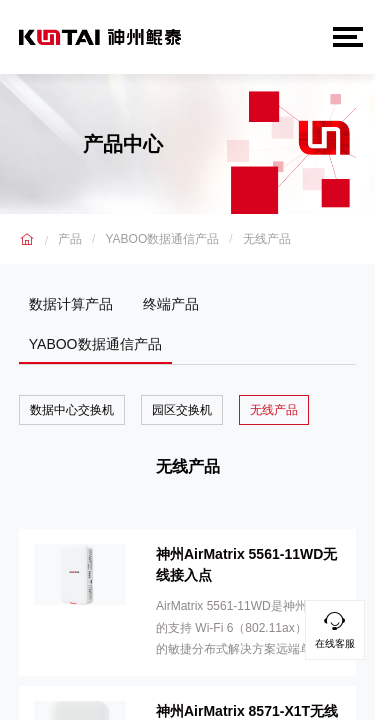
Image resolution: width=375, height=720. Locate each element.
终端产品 (171, 304)
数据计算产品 (71, 304)
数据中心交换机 (72, 410)
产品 (70, 239)
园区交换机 (182, 410)
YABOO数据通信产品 (162, 239)
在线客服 (335, 627)
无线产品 (267, 239)
